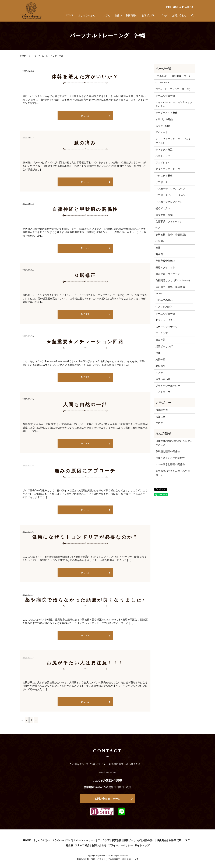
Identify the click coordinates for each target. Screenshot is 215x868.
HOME (63, 17)
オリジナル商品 (164, 119)
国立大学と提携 (164, 215)
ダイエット (162, 132)
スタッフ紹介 (163, 126)
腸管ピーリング (164, 346)
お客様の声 (147, 17)
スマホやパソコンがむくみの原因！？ (173, 473)
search (192, 16)
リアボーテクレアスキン (169, 202)
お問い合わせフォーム (107, 799)
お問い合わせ (180, 17)
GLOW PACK (163, 83)
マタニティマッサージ (168, 169)
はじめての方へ (79, 17)
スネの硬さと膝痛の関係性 (170, 464)
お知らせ (160, 417)
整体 (113, 17)
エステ (99, 17)
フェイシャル (163, 163)
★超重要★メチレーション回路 (85, 342)
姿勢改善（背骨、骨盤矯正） (171, 235)
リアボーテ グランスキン (170, 189)
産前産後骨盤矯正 (165, 261)
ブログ (164, 17)
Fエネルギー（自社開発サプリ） (173, 76)
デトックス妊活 (164, 150)
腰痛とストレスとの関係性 (170, 458)
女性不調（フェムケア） (169, 222)
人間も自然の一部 (85, 405)
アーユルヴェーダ (165, 96)
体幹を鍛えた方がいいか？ (85, 77)
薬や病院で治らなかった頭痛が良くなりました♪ (85, 600)
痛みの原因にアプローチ (85, 471)
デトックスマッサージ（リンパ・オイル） (174, 141)
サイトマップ (163, 392)
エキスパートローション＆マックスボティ (174, 104)
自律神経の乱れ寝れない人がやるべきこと (174, 443)
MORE (85, 116)
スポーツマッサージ (167, 327)
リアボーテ (162, 182)
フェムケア (162, 333)
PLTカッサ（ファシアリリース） (174, 89)
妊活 (158, 228)
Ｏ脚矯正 (85, 276)
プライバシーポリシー (168, 386)
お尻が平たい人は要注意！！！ (85, 663)
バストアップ (163, 156)
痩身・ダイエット (165, 267)
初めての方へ (163, 208)
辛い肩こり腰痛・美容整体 (170, 287)
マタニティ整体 (164, 176)
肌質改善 (160, 340)
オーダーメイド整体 (167, 113)
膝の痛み (85, 143)
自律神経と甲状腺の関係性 (85, 209)
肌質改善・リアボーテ (168, 274)
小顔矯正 (160, 241)
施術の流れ (162, 359)
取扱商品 (128, 17)
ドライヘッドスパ (165, 320)
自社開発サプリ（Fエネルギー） (173, 280)
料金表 (159, 254)
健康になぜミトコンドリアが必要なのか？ (85, 537)
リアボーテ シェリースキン (171, 195)
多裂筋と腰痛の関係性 (168, 451)
